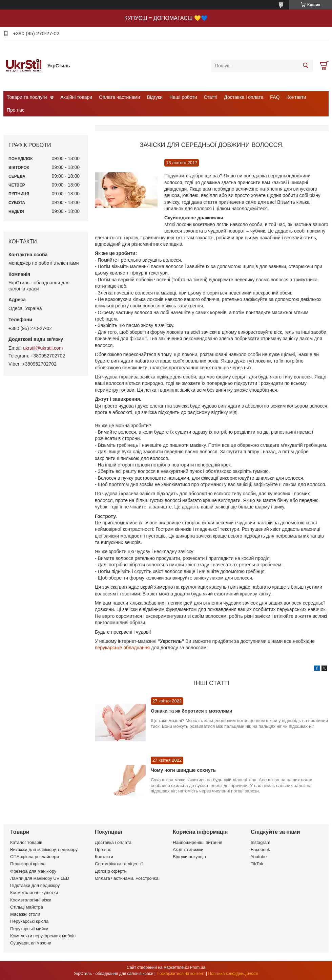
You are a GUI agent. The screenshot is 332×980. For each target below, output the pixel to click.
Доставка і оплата (244, 97)
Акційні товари (76, 97)
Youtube (259, 857)
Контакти (296, 97)
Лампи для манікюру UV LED (40, 878)
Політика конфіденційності (233, 974)
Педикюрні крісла (28, 864)
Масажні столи (25, 914)
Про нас (16, 110)
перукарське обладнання (122, 648)
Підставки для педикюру (35, 885)
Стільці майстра (27, 907)
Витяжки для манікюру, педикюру (44, 850)
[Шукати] (305, 66)
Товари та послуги (27, 97)
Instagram (261, 842)
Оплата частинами (119, 97)
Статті (211, 97)
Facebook (260, 850)
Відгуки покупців (189, 857)
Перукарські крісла (29, 921)
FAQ (275, 97)
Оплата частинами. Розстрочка (127, 878)
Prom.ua (198, 967)
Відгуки (155, 97)
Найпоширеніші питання (198, 842)
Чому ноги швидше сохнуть (183, 770)
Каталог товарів (26, 842)
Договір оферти (111, 871)
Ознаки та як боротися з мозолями (192, 711)
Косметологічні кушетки (34, 892)
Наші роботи (183, 97)
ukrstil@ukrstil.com (43, 348)
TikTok (257, 864)
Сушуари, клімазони (31, 943)
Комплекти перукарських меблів (43, 936)
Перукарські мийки (29, 929)
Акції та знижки (188, 850)
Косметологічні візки (31, 900)
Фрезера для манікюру (33, 871)
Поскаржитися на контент (181, 974)
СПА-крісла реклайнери (35, 857)
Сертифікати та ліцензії (119, 864)
